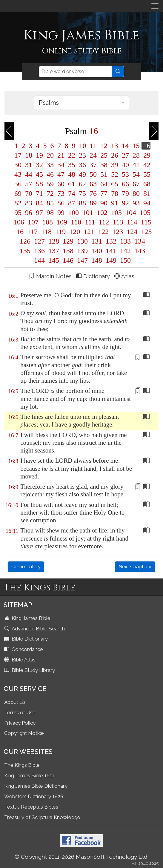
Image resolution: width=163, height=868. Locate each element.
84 (39, 203)
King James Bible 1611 (29, 775)
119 (60, 232)
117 (32, 232)
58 (39, 184)
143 (139, 251)
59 (50, 184)
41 (136, 165)
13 (115, 146)
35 (72, 165)
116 (18, 232)
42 (146, 165)
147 (82, 260)
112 (104, 222)
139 (82, 251)
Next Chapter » (135, 567)
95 (18, 213)
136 (39, 251)
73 (61, 193)
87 (72, 203)
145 (54, 260)
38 (104, 165)
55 (146, 174)
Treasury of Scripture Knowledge (42, 817)
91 (115, 203)
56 (18, 184)
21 (61, 155)
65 (115, 184)
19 (39, 155)
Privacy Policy (20, 723)
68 (146, 184)
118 (46, 232)
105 (144, 213)
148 (97, 260)
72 (50, 193)
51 (104, 174)
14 (125, 146)
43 (18, 174)
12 (104, 146)
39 (115, 165)
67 (136, 184)
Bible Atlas (20, 660)
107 (33, 222)
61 (72, 184)
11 (93, 146)
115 (145, 222)
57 (29, 184)
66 (125, 184)
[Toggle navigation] (155, 6)
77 (104, 193)
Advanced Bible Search (35, 629)
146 (68, 260)
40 (125, 165)
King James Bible (28, 618)
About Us (15, 702)
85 (50, 203)
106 (19, 222)
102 (102, 213)
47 (61, 174)
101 (88, 213)
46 (50, 174)
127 (39, 241)
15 (136, 146)
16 (146, 146)
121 (89, 232)
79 (125, 193)
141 (111, 251)
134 (139, 241)
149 (111, 260)
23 (82, 155)
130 (82, 241)
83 (29, 203)
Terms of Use (20, 712)
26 (115, 155)
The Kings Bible (22, 765)
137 (54, 251)
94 (146, 203)
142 (125, 251)
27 (125, 155)
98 (50, 213)
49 (82, 174)
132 (111, 241)
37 (93, 165)
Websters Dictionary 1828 (34, 796)
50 (93, 174)
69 (18, 193)
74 (72, 193)
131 (97, 241)
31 (29, 165)
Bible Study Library (30, 670)
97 (39, 213)
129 (68, 241)
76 (93, 193)
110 (76, 222)
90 (104, 203)
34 (61, 165)
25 (104, 155)
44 (29, 174)
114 (132, 222)
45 (39, 174)
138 (68, 251)
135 (25, 251)
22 (72, 155)
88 (82, 203)
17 (18, 155)
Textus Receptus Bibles (31, 807)
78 (115, 193)
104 (131, 213)
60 (61, 184)
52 (115, 174)
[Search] (75, 72)
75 (82, 193)
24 (93, 155)
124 (132, 232)
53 (125, 174)
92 (125, 203)
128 (54, 241)
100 (73, 213)
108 (47, 222)
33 (50, 165)
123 (118, 232)
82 (18, 203)
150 (124, 260)
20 (50, 155)
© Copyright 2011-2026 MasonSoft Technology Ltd (81, 857)
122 (103, 232)
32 (39, 165)
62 (82, 184)
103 (116, 213)
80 (136, 193)
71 (39, 193)
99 (61, 213)
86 (61, 203)
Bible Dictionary (27, 639)
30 (18, 165)
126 (25, 241)
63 (93, 184)
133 (125, 241)
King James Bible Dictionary (36, 786)
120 (75, 232)
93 (136, 203)
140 (97, 251)
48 (72, 174)
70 (29, 193)
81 (146, 193)
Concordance (24, 649)
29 (146, 155)
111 (90, 222)
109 (62, 222)
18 (29, 155)
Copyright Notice (24, 733)
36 (82, 165)
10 (82, 146)
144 (39, 260)
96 (29, 213)
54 (136, 174)
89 (93, 203)
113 (118, 222)
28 (136, 155)
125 (145, 232)
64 (104, 184)
